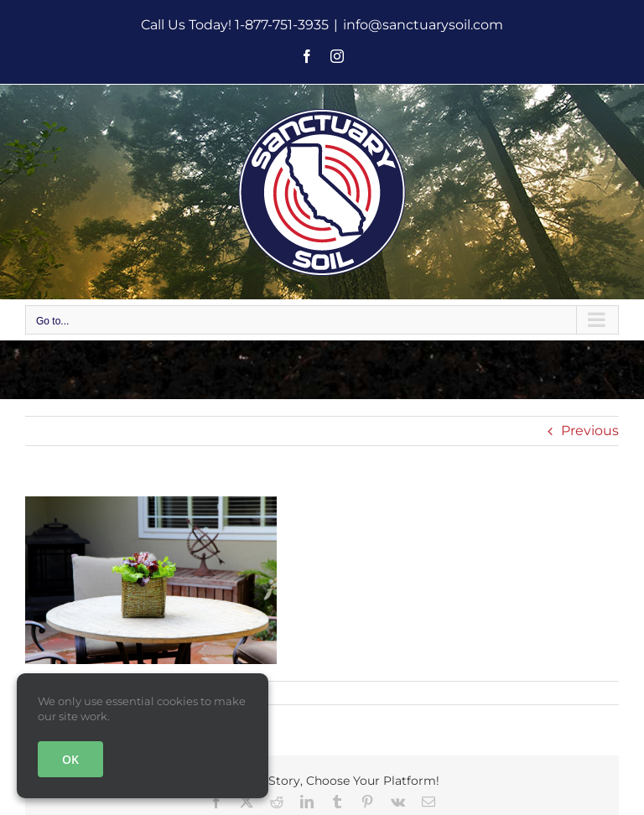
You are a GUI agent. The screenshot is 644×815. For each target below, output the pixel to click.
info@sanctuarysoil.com (423, 25)
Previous (590, 431)
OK (70, 759)
